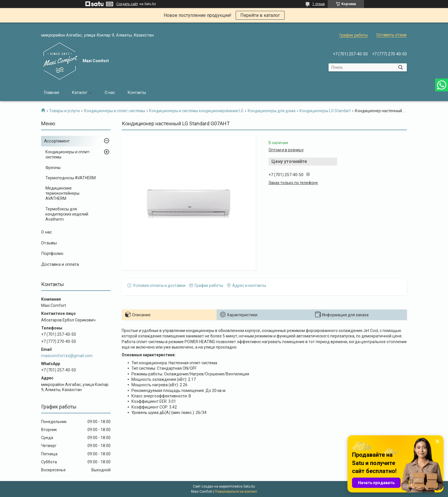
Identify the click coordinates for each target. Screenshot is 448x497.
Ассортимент (57, 141)
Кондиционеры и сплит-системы (115, 111)
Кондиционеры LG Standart (325, 111)
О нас (110, 92)
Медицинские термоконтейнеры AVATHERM (62, 193)
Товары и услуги (64, 111)
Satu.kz (249, 486)
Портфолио (52, 253)
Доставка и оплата (60, 264)
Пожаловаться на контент (236, 492)
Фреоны (53, 168)
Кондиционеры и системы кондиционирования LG (196, 111)
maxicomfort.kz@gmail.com (67, 356)
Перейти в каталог (260, 15)
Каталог (80, 92)
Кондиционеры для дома (272, 111)
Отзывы (49, 243)
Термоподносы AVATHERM (71, 178)
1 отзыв (319, 4)
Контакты (137, 92)
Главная (52, 92)
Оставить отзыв (391, 35)
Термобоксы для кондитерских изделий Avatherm (67, 214)
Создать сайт (127, 4)
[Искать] (400, 67)
